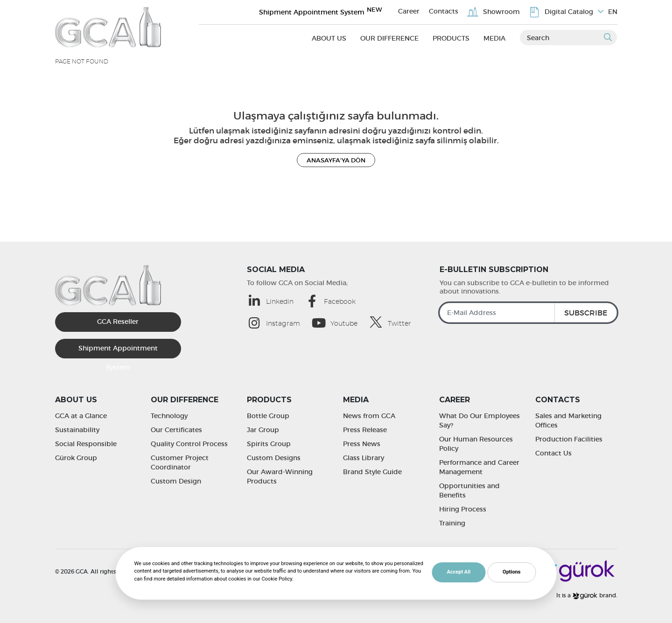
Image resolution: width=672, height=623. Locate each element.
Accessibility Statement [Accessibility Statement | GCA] (327, 571)
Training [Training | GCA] (452, 523)
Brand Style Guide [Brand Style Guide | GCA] (372, 472)
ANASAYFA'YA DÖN (336, 160)
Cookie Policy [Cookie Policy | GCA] (174, 571)
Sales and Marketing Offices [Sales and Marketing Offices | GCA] (568, 420)
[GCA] (108, 27)
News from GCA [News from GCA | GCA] (369, 416)
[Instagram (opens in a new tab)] (279, 323)
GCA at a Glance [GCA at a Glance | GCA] (81, 416)
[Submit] (608, 38)
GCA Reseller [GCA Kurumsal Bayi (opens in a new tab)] (118, 322)
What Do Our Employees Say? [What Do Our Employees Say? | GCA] (479, 420)
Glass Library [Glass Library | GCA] (364, 458)
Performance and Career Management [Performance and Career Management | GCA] (479, 467)
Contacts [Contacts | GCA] (444, 11)
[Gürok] (576, 570)
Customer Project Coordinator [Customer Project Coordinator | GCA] (180, 462)
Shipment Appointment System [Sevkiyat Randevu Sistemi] (320, 11)
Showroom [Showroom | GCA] (494, 12)
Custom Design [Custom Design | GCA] (176, 481)
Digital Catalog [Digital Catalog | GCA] (561, 12)
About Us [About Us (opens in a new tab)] (329, 38)
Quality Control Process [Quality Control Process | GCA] (189, 444)
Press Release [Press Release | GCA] (365, 430)
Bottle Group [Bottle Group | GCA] (268, 416)
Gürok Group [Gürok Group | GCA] (76, 458)
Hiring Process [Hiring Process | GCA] (463, 509)
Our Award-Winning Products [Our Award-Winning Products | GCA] (280, 476)
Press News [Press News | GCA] (362, 444)
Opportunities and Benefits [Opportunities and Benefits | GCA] (469, 490)
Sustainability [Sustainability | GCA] (77, 430)
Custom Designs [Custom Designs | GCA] (274, 458)
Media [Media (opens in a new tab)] (494, 38)
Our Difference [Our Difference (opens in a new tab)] (389, 38)
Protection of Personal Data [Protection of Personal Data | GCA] (243, 571)
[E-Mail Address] (528, 313)
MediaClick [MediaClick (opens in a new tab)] (421, 571)
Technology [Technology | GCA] (169, 416)
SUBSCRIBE (586, 313)
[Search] (568, 38)
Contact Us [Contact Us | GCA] (553, 453)
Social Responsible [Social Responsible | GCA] (86, 444)
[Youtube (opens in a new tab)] (340, 323)
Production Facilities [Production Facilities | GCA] (569, 439)
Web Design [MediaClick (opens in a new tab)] (388, 571)
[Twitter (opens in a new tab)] (395, 322)
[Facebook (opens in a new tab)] (336, 301)
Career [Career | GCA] (409, 11)
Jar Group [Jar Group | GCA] (263, 430)
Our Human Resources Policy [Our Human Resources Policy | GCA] (476, 444)
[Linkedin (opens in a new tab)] (276, 301)
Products (451, 38)
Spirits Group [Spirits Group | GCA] (269, 444)
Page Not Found (82, 62)
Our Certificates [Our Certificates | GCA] (176, 430)
